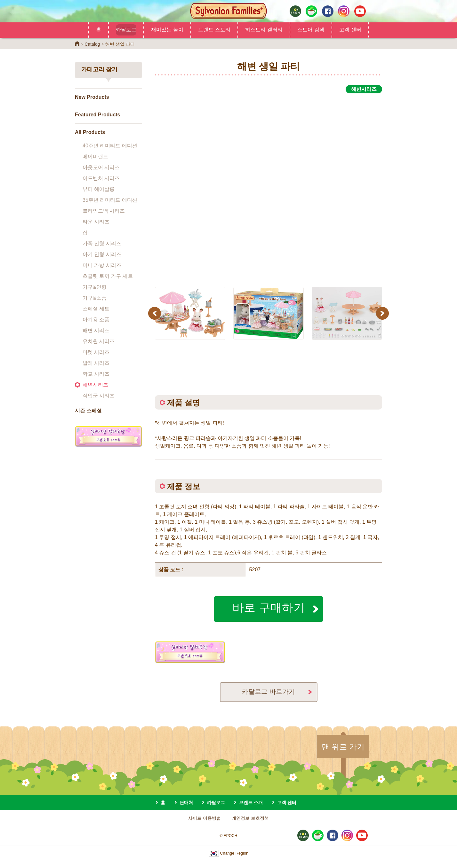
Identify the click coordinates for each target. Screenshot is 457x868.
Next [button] (383, 313)
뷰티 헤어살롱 (99, 189)
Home (77, 43)
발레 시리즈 (96, 363)
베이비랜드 (95, 156)
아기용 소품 (96, 320)
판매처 (186, 802)
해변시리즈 (95, 385)
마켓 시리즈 (96, 352)
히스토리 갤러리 (264, 29)
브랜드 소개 (251, 802)
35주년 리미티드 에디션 (110, 200)
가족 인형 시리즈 (102, 243)
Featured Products (97, 115)
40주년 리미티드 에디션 (110, 146)
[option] (269, 186)
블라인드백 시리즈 (104, 211)
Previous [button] (156, 313)
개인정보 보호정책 (250, 818)
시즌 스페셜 (88, 411)
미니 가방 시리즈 (102, 265)
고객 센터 (350, 29)
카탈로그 (216, 802)
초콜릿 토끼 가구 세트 (108, 276)
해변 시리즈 (96, 330)
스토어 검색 (311, 29)
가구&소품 (95, 298)
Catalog (92, 44)
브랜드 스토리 (214, 29)
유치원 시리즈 (99, 341)
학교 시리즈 (96, 374)
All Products (90, 132)
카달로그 (126, 29)
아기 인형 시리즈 (102, 254)
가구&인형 (95, 287)
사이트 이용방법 (204, 818)
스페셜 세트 (96, 309)
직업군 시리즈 (99, 396)
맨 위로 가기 (343, 747)
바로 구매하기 (269, 607)
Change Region (229, 853)
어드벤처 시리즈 (101, 178)
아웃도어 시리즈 (101, 167)
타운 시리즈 (96, 222)
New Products (92, 97)
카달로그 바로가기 (269, 691)
